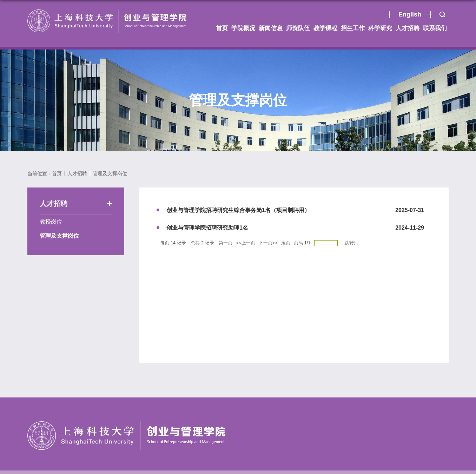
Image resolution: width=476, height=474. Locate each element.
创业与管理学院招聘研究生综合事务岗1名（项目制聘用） (238, 210)
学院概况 (243, 28)
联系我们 (435, 28)
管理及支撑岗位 (110, 173)
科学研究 (380, 28)
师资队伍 (298, 28)
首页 (380, 16)
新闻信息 (271, 28)
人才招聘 (408, 28)
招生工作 (353, 28)
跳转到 (352, 243)
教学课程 (325, 28)
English (410, 14)
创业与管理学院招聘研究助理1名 (207, 228)
